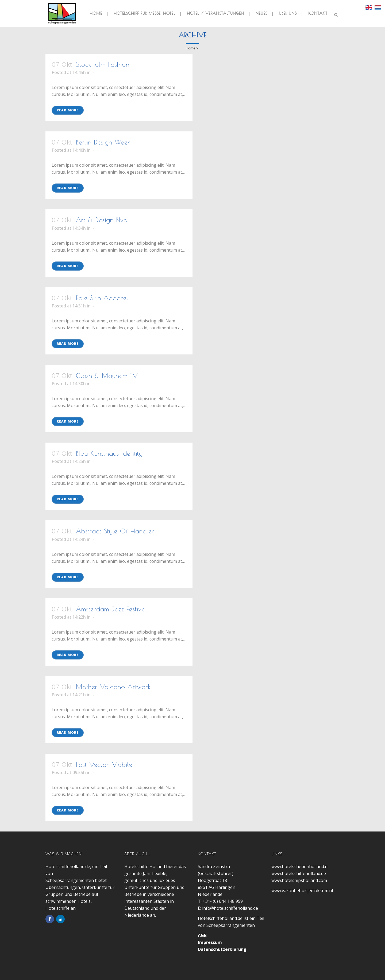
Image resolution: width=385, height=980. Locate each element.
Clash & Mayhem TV (107, 376)
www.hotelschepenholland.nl (300, 866)
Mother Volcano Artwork (113, 687)
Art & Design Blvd (102, 220)
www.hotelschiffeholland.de (299, 873)
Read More (68, 110)
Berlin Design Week (103, 142)
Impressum (210, 942)
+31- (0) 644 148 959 (223, 901)
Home (191, 48)
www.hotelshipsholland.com (299, 880)
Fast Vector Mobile (104, 764)
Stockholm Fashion (103, 64)
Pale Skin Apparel (102, 298)
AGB (202, 935)
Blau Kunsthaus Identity (109, 453)
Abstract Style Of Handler (115, 531)
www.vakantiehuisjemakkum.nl (302, 891)
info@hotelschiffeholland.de (230, 908)
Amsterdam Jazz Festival (112, 609)
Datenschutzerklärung (222, 949)
